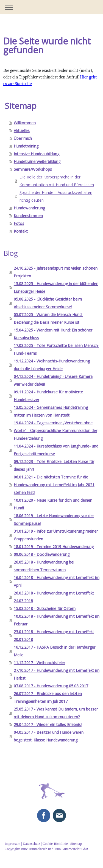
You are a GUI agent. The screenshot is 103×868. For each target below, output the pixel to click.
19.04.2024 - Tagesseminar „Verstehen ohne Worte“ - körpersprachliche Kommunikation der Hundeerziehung (55, 431)
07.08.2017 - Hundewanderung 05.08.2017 (51, 686)
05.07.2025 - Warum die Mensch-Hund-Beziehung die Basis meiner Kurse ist (48, 318)
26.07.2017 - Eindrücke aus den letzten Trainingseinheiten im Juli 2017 (48, 697)
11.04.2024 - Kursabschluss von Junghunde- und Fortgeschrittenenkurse (56, 450)
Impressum (12, 844)
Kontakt (21, 231)
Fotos (19, 223)
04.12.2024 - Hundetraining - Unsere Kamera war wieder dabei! (53, 380)
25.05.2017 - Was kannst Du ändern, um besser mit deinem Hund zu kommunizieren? (56, 713)
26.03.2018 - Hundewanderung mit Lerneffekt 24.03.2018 (54, 597)
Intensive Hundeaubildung (37, 154)
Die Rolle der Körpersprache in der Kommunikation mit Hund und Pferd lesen (57, 181)
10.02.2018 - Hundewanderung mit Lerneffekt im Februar (57, 620)
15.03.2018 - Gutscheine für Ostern (45, 608)
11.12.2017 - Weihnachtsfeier (39, 663)
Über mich (23, 138)
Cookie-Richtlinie (55, 844)
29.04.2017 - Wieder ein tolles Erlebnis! (48, 724)
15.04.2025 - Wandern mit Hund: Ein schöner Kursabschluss (53, 334)
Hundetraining (26, 146)
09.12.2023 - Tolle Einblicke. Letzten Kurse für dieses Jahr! (54, 465)
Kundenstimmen (28, 216)
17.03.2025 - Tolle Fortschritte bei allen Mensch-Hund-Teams (56, 349)
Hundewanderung (29, 208)
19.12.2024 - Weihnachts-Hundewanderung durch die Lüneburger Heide (52, 365)
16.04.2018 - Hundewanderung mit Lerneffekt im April (57, 581)
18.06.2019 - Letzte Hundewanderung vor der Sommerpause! (54, 520)
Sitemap (76, 844)
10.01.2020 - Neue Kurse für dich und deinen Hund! (53, 504)
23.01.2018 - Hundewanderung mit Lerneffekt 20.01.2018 (54, 636)
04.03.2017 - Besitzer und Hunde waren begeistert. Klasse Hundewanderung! (49, 736)
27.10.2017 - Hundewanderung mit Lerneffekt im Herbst (57, 674)
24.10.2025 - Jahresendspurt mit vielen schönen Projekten (56, 272)
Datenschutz (31, 844)
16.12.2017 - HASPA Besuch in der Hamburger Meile (55, 651)
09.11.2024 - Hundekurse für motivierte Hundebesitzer (48, 396)
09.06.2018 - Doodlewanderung (42, 554)
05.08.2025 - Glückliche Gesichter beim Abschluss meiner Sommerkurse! (48, 303)
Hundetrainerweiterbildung (37, 161)
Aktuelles (22, 131)
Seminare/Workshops (33, 169)
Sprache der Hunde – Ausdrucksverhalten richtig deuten (56, 196)
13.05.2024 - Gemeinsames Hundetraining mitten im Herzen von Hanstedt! (51, 411)
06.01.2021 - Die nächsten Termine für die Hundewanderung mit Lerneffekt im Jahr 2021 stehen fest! (54, 485)
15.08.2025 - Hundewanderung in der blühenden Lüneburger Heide (56, 287)
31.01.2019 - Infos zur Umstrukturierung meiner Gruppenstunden (56, 535)
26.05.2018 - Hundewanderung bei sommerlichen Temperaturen (44, 566)
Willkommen (25, 123)
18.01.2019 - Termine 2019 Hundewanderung (54, 547)
